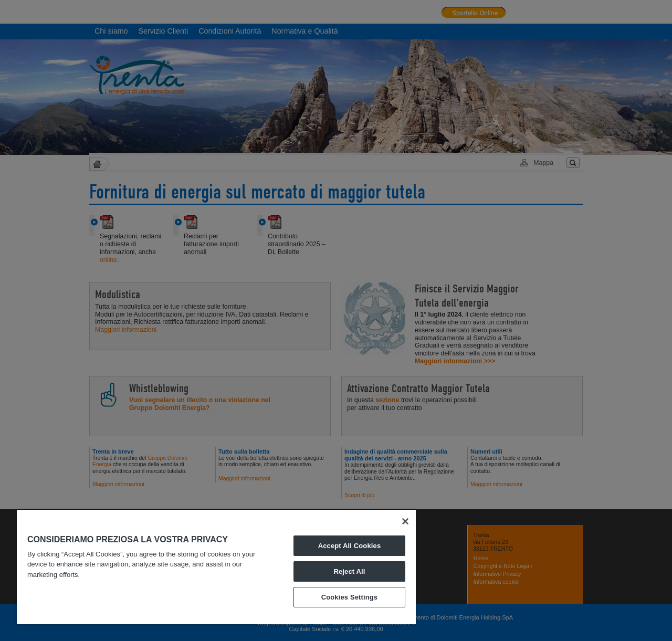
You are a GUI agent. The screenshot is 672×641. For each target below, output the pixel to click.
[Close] (405, 521)
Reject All (349, 571)
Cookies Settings (350, 597)
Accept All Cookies (350, 546)
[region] (216, 567)
